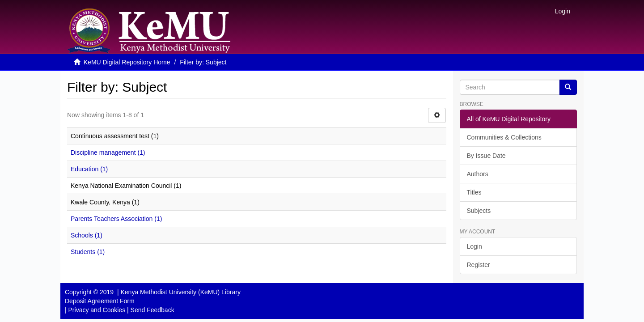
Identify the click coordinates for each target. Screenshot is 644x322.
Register (479, 265)
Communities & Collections (504, 137)
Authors (478, 174)
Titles (474, 192)
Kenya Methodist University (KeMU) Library (180, 292)
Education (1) (89, 169)
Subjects (479, 211)
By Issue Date (486, 156)
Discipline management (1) (108, 153)
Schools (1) (87, 235)
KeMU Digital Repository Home (127, 62)
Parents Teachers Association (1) (116, 219)
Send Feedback (153, 310)
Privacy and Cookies (97, 310)
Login (475, 246)
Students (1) (88, 252)
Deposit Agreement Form (100, 301)
